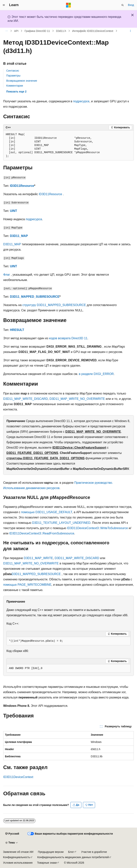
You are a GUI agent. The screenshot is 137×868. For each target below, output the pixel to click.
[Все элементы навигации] (7, 31)
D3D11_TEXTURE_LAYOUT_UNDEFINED (61, 523)
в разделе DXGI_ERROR (96, 374)
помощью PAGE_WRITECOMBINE (27, 585)
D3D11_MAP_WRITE (38, 558)
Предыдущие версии (51, 852)
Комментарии (15, 86)
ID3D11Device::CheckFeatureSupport (79, 448)
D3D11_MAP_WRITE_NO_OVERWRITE (77, 399)
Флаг (7, 275)
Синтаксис (13, 71)
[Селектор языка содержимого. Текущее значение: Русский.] (12, 834)
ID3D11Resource (22, 186)
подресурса (34, 219)
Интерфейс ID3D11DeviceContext (93, 31)
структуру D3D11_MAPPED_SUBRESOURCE (54, 305)
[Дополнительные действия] (130, 31)
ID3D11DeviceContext (18, 777)
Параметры (13, 76)
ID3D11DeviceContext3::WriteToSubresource (97, 528)
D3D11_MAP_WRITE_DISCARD (26, 399)
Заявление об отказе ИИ (18, 852)
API (16, 31)
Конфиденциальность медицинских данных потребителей (73, 857)
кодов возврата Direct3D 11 (68, 338)
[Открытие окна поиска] (123, 5)
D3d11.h (61, 31)
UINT (14, 211)
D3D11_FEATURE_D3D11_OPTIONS (32, 453)
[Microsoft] (68, 5)
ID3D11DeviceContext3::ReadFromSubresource (42, 533)
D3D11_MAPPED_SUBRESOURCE (35, 297)
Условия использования (18, 863)
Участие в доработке (94, 852)
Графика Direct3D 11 (37, 31)
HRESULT (17, 330)
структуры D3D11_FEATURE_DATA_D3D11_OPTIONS (46, 458)
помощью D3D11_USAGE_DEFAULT (46, 512)
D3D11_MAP (19, 236)
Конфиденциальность (17, 857)
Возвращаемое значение (22, 81)
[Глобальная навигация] (4, 5)
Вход (131, 5)
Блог (71, 852)
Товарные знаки (47, 863)
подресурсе (81, 101)
